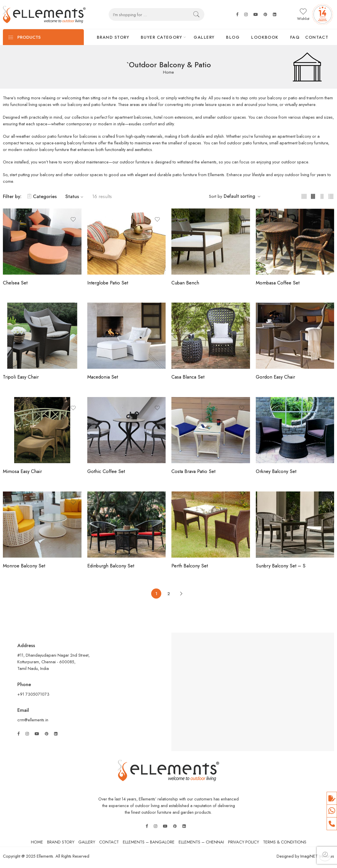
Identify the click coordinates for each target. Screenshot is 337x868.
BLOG (233, 37)
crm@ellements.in (33, 720)
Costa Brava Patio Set (193, 471)
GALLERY (204, 37)
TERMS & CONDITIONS (285, 842)
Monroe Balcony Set (24, 566)
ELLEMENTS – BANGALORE (149, 842)
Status (75, 196)
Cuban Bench (185, 283)
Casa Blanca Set (188, 377)
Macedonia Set (103, 377)
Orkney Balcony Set (276, 471)
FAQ (295, 37)
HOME (37, 842)
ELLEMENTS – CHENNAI (201, 842)
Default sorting (239, 196)
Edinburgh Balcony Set (111, 566)
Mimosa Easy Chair (22, 471)
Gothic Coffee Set (106, 471)
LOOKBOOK (265, 37)
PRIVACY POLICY (244, 842)
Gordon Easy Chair (275, 377)
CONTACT (317, 37)
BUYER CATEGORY (161, 37)
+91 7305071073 (34, 694)
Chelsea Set (15, 283)
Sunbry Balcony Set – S (281, 566)
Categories (42, 196)
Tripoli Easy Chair (21, 377)
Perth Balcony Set (190, 566)
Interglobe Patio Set (108, 283)
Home (168, 72)
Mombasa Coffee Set (278, 283)
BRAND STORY (113, 37)
